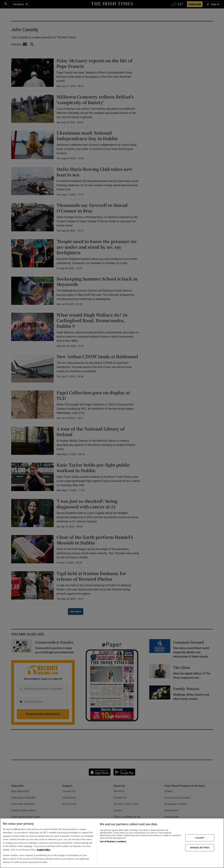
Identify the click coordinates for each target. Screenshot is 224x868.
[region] (112, 843)
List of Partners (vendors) (113, 841)
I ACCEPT (200, 838)
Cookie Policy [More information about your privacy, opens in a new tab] (44, 850)
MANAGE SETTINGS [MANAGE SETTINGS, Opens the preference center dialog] (200, 848)
